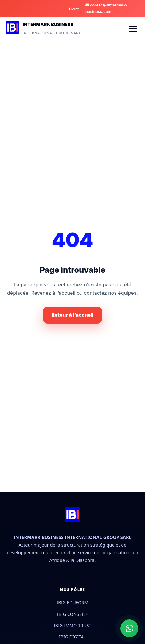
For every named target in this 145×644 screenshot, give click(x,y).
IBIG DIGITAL (72, 637)
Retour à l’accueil (72, 315)
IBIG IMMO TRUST (73, 625)
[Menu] (133, 29)
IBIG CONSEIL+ (73, 614)
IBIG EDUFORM (72, 602)
